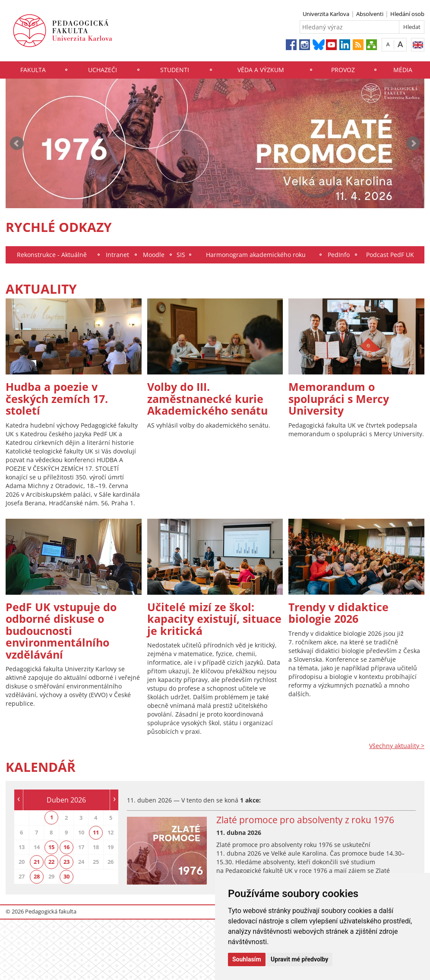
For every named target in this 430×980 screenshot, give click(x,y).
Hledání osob (407, 14)
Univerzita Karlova (326, 14)
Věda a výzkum (261, 70)
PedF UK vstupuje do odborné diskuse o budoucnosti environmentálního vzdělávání (61, 631)
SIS (181, 255)
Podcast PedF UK (390, 255)
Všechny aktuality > (397, 746)
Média (403, 70)
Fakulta (33, 70)
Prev (17, 143)
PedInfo (339, 255)
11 (96, 832)
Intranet (117, 255)
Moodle (154, 255)
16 (66, 847)
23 (66, 862)
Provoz (343, 70)
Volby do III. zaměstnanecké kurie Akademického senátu (207, 398)
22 (51, 862)
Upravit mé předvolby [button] (299, 959)
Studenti (175, 70)
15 (51, 847)
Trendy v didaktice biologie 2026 (338, 613)
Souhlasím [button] (247, 959)
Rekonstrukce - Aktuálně (52, 255)
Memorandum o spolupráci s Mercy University (339, 398)
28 (37, 876)
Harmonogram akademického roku (256, 255)
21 (37, 862)
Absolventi (370, 14)
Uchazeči (103, 70)
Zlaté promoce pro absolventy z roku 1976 (305, 820)
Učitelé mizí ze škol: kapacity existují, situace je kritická (214, 619)
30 (66, 876)
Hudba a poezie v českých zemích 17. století (57, 398)
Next (413, 143)
